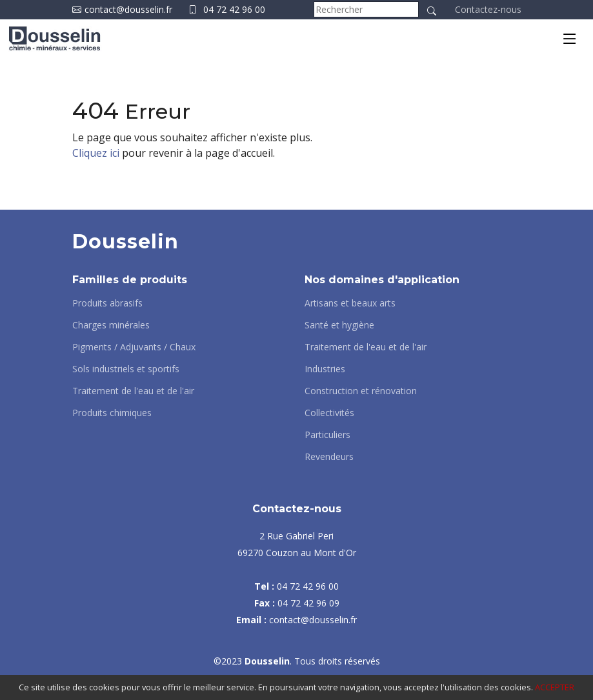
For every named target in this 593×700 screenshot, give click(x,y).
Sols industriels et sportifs (126, 369)
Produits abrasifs (107, 303)
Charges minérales (111, 325)
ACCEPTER (555, 687)
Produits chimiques (112, 413)
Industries (325, 369)
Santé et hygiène (339, 325)
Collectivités (329, 413)
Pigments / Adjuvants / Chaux (134, 347)
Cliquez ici (96, 153)
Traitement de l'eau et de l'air (133, 391)
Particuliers (327, 435)
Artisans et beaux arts (350, 303)
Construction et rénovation (361, 391)
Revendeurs (329, 457)
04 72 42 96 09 (308, 603)
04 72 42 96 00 (234, 9)
